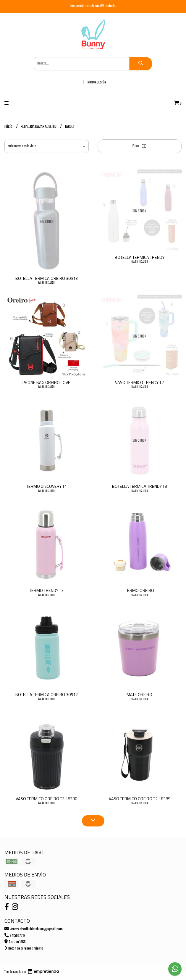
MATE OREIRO (139, 695)
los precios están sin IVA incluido (93, 6)
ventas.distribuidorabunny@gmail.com (34, 929)
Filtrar (139, 146)
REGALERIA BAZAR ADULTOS (39, 127)
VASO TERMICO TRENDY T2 (139, 382)
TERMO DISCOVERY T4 (47, 486)
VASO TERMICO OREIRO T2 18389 (140, 799)
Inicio (9, 127)
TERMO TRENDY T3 (46, 590)
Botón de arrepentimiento (24, 948)
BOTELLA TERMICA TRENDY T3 (140, 486)
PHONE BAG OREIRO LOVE (46, 382)
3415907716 (15, 936)
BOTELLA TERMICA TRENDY (140, 257)
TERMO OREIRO (140, 590)
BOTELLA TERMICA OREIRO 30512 (47, 695)
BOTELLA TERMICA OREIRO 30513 (47, 278)
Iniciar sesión (96, 82)
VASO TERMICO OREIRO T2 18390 (46, 799)
